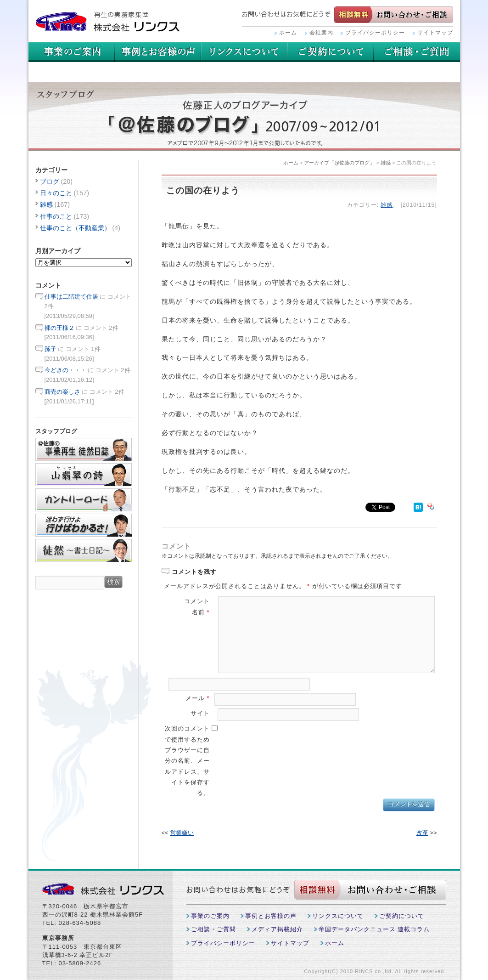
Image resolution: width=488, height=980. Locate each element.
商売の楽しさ (62, 392)
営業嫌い (182, 833)
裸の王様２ (59, 328)
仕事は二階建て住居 (71, 297)
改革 (422, 833)
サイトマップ (435, 33)
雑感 (386, 163)
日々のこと (56, 193)
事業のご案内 (72, 52)
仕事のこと (56, 216)
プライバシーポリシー (375, 33)
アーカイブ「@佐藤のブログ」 (339, 163)
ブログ (50, 181)
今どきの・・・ (65, 370)
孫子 (50, 349)
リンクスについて (331, 52)
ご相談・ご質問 (72, 72)
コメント (197, 601)
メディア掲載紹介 (277, 929)
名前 (201, 612)
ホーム (288, 33)
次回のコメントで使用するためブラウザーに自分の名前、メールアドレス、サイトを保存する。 (187, 761)
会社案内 (321, 33)
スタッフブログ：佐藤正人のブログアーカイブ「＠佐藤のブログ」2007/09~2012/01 (244, 117)
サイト (200, 713)
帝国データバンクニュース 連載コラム (374, 929)
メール (198, 698)
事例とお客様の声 (158, 52)
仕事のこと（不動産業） (75, 228)
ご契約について (417, 52)
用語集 (244, 52)
